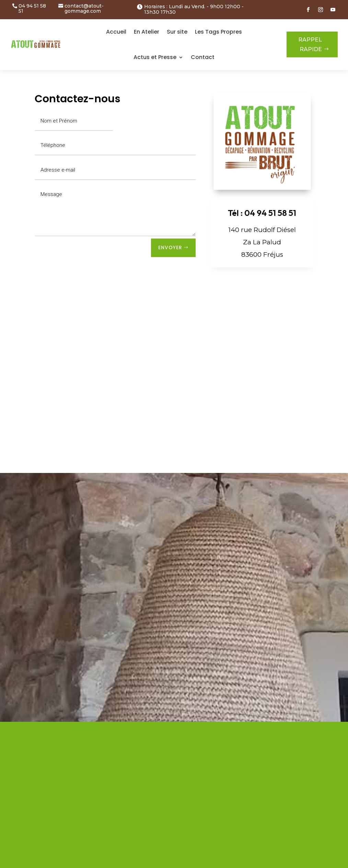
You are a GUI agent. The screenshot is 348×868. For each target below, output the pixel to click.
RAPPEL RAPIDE (310, 44)
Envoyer (170, 247)
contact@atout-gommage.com (84, 9)
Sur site (177, 32)
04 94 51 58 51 (32, 9)
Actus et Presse (155, 57)
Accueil (116, 32)
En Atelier (147, 32)
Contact (203, 57)
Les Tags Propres (218, 32)
